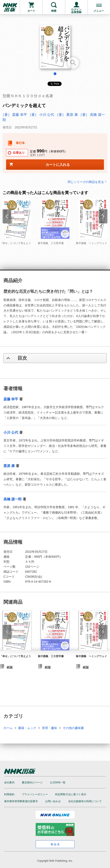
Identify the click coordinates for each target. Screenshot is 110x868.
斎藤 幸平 (11, 399)
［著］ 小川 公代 (41, 115)
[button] (7, 632)
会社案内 (9, 782)
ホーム (8, 728)
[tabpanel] (55, 48)
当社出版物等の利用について (85, 801)
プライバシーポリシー (35, 794)
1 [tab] (55, 74)
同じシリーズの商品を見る (88, 182)
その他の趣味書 (73, 728)
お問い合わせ (53, 801)
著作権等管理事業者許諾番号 (21, 801)
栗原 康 (9, 466)
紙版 (48, 667)
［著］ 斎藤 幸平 (14, 115)
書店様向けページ (32, 782)
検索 (54, 11)
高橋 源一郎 (13, 499)
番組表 (55, 844)
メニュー (99, 11)
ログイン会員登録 (76, 11)
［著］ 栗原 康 (66, 115)
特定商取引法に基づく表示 (71, 794)
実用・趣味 (49, 728)
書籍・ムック (27, 728)
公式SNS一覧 (58, 782)
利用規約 (9, 794)
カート (31, 11)
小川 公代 (11, 432)
